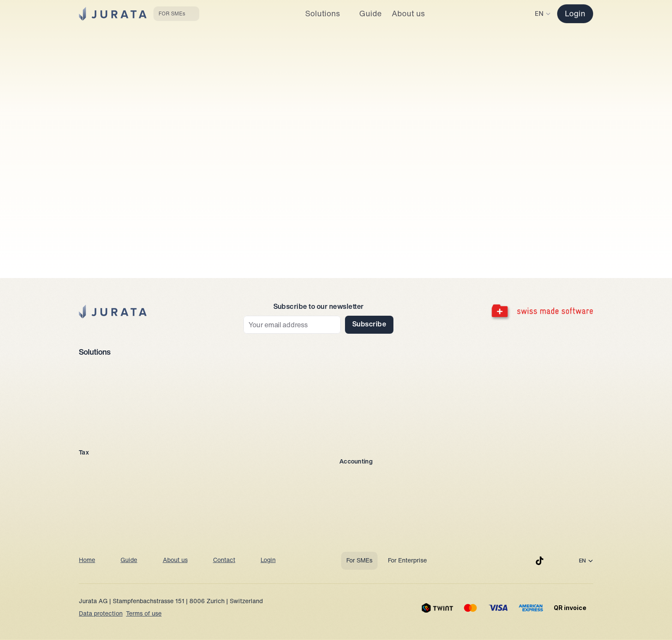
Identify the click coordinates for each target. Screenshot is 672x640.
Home (87, 561)
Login (268, 561)
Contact (224, 561)
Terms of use (144, 614)
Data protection (101, 614)
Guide (129, 561)
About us (175, 561)
